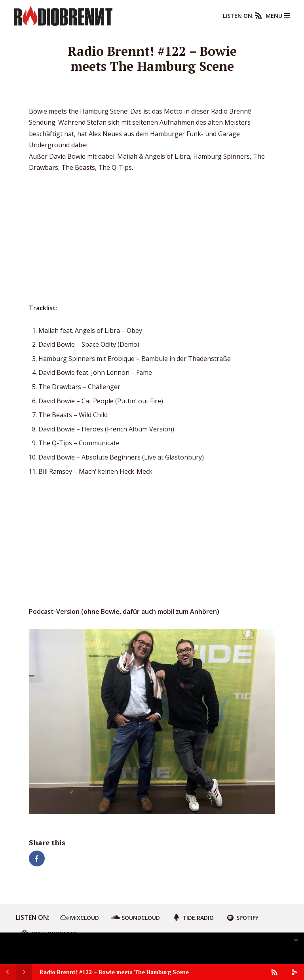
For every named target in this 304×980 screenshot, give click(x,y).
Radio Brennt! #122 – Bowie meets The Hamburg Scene (114, 972)
